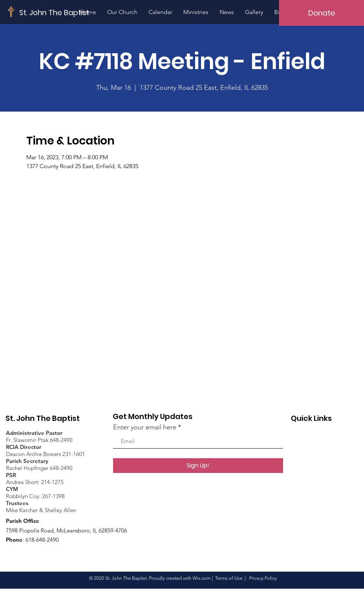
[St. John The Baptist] (54, 12)
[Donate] (322, 13)
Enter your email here (145, 427)
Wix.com (202, 578)
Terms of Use (229, 578)
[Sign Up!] (198, 466)
